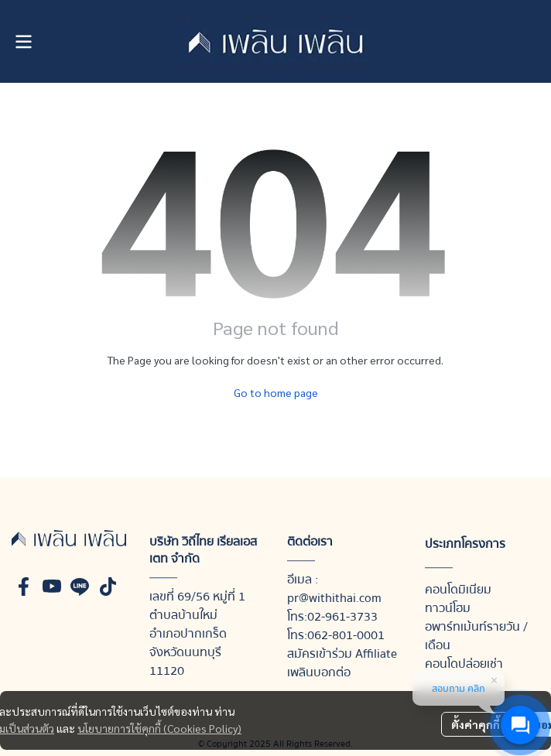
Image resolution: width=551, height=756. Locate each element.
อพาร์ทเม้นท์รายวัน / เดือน (476, 636)
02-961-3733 (342, 617)
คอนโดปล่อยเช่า (464, 664)
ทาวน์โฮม (448, 608)
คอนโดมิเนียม (458, 590)
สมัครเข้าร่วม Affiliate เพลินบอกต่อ (342, 663)
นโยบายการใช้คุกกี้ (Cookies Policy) (159, 728)
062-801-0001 (346, 635)
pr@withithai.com (334, 598)
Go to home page (276, 392)
